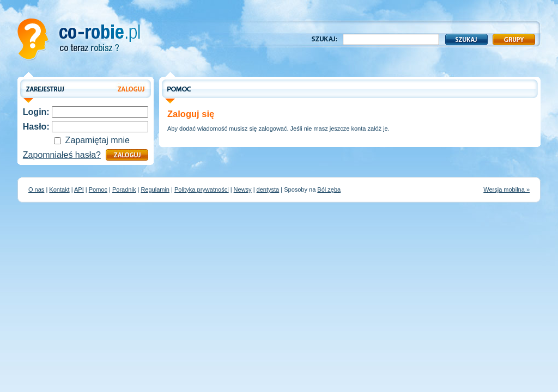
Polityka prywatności (202, 189)
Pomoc (98, 189)
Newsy (243, 189)
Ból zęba (329, 189)
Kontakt (59, 189)
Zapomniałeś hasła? (62, 155)
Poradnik (124, 189)
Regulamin (155, 189)
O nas (36, 189)
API (79, 189)
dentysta (268, 189)
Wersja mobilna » (507, 189)
